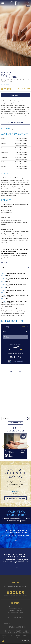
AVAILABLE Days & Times (15, 134)
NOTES (5, 174)
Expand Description (16, 123)
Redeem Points (15, 350)
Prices (5, 263)
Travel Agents (7, 595)
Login (26, 3)
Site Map (11, 635)
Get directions (15, 423)
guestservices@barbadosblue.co (16, 612)
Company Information (15, 595)
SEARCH (28, 6)
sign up (16, 540)
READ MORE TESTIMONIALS (15, 498)
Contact (18, 635)
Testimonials (24, 595)
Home (4, 635)
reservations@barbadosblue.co (15, 609)
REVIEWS (8, 129)
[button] (29, 3)
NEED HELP (24, 89)
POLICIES (6, 200)
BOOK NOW (15, 357)
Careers (16, 597)
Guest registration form (19, 637)
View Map (16, 95)
